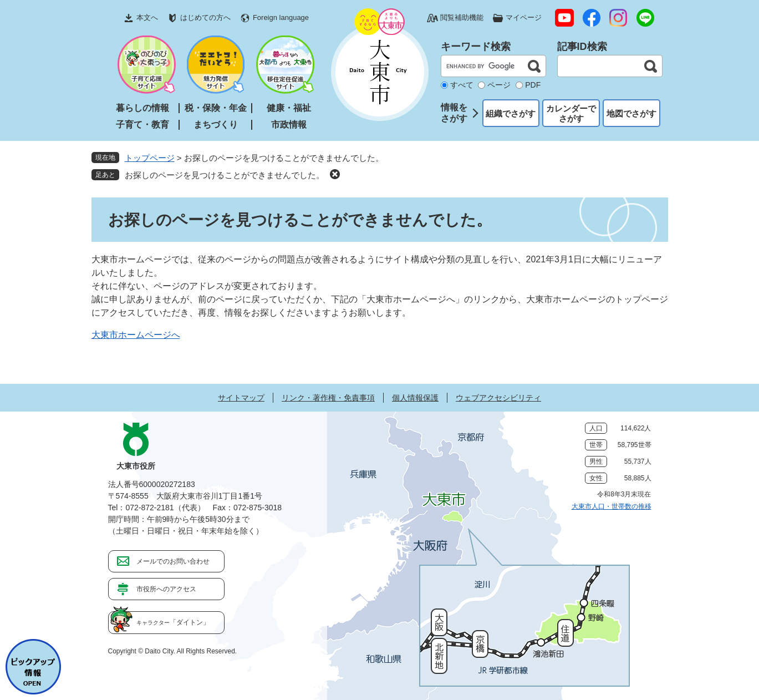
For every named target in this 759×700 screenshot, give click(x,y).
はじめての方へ (205, 17)
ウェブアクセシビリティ (498, 398)
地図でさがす (631, 113)
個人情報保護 (415, 398)
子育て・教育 (142, 125)
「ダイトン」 (173, 622)
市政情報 (289, 125)
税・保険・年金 (216, 108)
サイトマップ (241, 398)
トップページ (150, 158)
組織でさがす (511, 113)
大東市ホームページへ (136, 335)
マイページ (524, 17)
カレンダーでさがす (571, 113)
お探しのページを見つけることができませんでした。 (225, 175)
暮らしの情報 (142, 108)
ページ (499, 85)
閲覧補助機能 (462, 17)
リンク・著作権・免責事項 (328, 398)
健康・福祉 (289, 108)
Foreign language (281, 17)
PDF (533, 85)
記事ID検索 (582, 47)
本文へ (147, 17)
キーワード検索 (476, 47)
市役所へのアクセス (166, 589)
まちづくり (216, 125)
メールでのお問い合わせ (173, 561)
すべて (462, 85)
